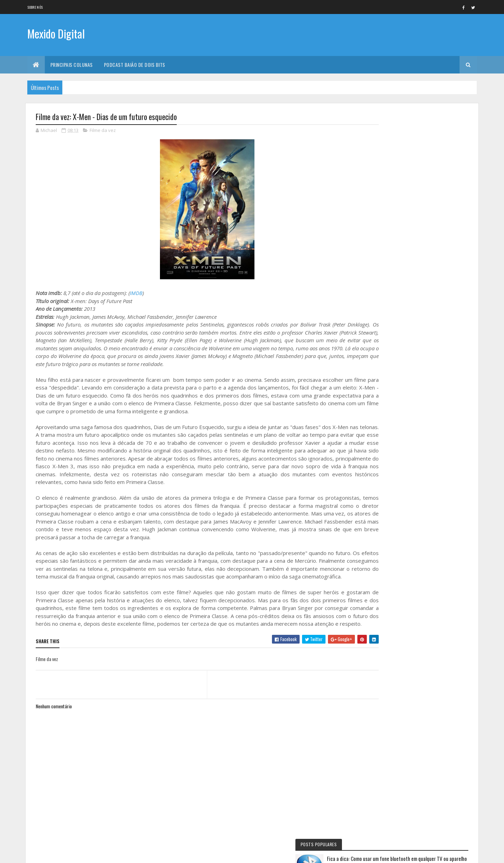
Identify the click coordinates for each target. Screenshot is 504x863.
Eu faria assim (386, 375)
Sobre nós (35, 7)
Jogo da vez (384, 411)
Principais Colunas (72, 65)
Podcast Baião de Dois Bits (135, 65)
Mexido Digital (56, 34)
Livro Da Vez (385, 446)
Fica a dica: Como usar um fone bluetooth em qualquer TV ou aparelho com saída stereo (432, 141)
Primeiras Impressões (392, 422)
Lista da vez (384, 458)
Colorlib (62, 853)
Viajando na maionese (392, 470)
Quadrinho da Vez (390, 517)
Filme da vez (103, 131)
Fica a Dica (382, 363)
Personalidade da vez (392, 529)
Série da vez (384, 351)
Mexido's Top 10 (387, 481)
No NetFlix (383, 339)
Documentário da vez (393, 387)
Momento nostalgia (391, 493)
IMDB (136, 294)
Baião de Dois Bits (389, 399)
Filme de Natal (386, 505)
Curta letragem (388, 434)
